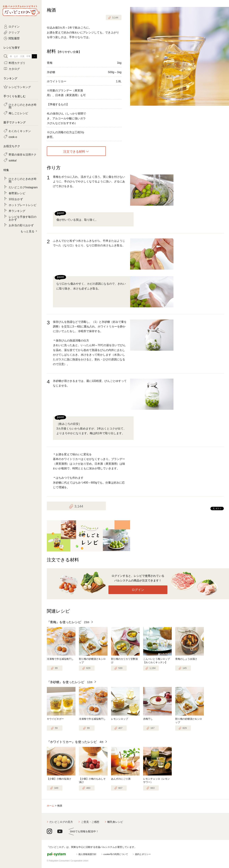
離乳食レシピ (115, 822)
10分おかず (16, 199)
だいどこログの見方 (61, 822)
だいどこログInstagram (23, 187)
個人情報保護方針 (87, 854)
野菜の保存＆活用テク (23, 154)
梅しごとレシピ (18, 113)
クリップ (14, 32)
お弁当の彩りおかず (21, 225)
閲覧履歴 (14, 38)
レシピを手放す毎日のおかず (23, 218)
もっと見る (27, 231)
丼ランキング (17, 211)
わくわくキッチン (20, 131)
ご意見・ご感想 (90, 822)
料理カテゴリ (17, 63)
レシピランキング (20, 87)
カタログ (14, 69)
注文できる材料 (74, 151)
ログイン (138, 590)
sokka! (13, 160)
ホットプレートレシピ (23, 205)
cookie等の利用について (116, 854)
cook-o (13, 137)
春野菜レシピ (17, 193)
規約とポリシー (143, 854)
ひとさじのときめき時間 (23, 106)
